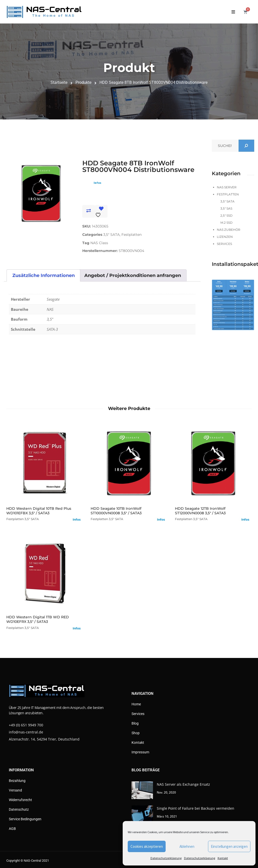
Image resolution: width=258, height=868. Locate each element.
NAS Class (99, 243)
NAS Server (227, 187)
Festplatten (132, 235)
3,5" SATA (111, 235)
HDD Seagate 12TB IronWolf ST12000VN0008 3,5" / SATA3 (200, 511)
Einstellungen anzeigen (229, 846)
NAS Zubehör (229, 230)
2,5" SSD (226, 215)
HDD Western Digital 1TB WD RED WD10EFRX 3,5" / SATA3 (38, 619)
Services (224, 244)
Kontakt (223, 858)
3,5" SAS (226, 208)
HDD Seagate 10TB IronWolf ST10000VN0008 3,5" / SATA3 (116, 511)
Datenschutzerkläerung (166, 858)
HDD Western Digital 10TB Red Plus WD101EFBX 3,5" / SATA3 (39, 511)
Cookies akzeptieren (147, 846)
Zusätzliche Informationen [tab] (44, 275)
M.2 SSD (226, 223)
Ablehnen (187, 846)
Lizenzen (225, 237)
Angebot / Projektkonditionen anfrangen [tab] (133, 275)
